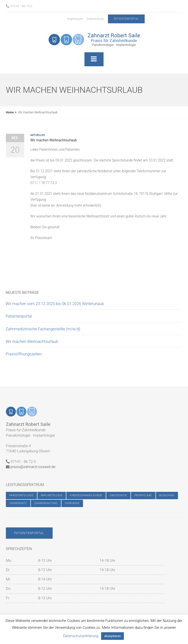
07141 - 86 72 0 (19, 6)
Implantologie (52, 495)
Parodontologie (21, 495)
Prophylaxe (143, 495)
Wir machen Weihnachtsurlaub (32, 342)
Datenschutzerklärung (81, 636)
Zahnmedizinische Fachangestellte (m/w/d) (43, 329)
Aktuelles (38, 135)
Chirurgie (72, 503)
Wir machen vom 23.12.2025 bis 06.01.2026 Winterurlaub (55, 304)
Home (10, 112)
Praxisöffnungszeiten (24, 354)
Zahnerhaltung (46, 503)
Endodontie (118, 495)
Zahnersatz (18, 503)
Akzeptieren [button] (112, 636)
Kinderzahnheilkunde (86, 495)
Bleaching (167, 495)
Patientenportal (19, 316)
